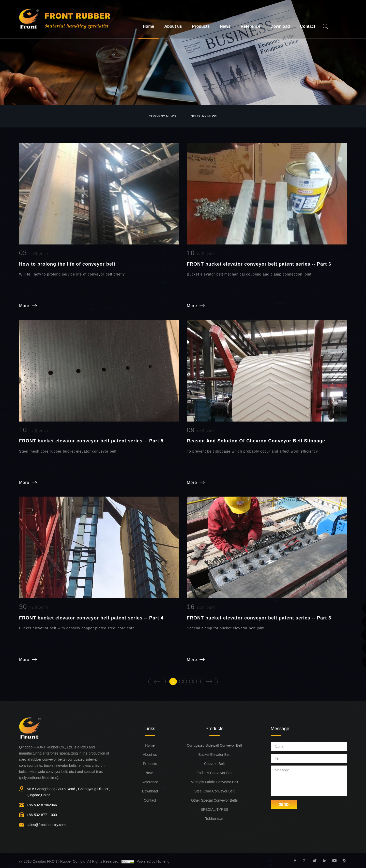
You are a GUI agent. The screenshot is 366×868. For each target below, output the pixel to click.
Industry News (203, 116)
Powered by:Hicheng (153, 861)
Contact (308, 26)
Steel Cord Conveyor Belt (215, 791)
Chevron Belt (214, 763)
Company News (162, 116)
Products (201, 26)
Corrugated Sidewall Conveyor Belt (215, 745)
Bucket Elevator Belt (215, 754)
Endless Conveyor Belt (215, 772)
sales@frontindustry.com (46, 824)
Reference (250, 26)
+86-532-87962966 (42, 804)
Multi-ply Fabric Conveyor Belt (214, 782)
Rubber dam (214, 818)
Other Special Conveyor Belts (215, 800)
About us (173, 26)
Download (280, 26)
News (225, 26)
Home (148, 26)
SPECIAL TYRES (214, 809)
